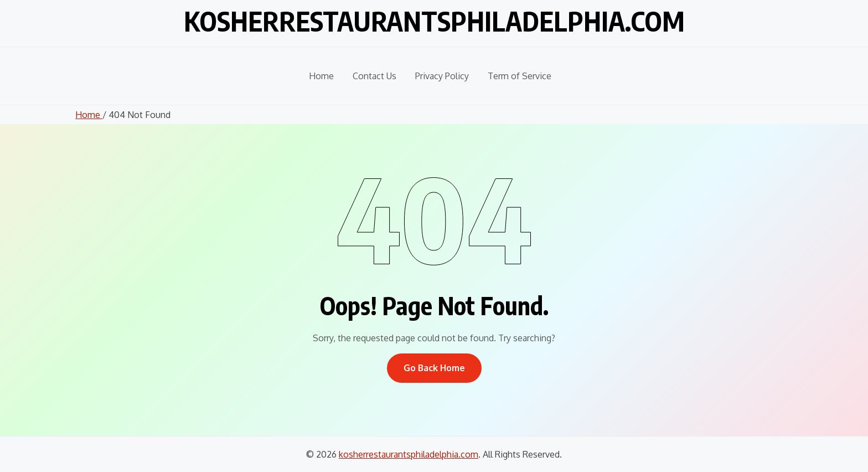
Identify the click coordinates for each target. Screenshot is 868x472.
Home (321, 76)
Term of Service (520, 76)
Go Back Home (434, 368)
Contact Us (374, 76)
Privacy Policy (442, 76)
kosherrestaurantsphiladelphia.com (434, 21)
